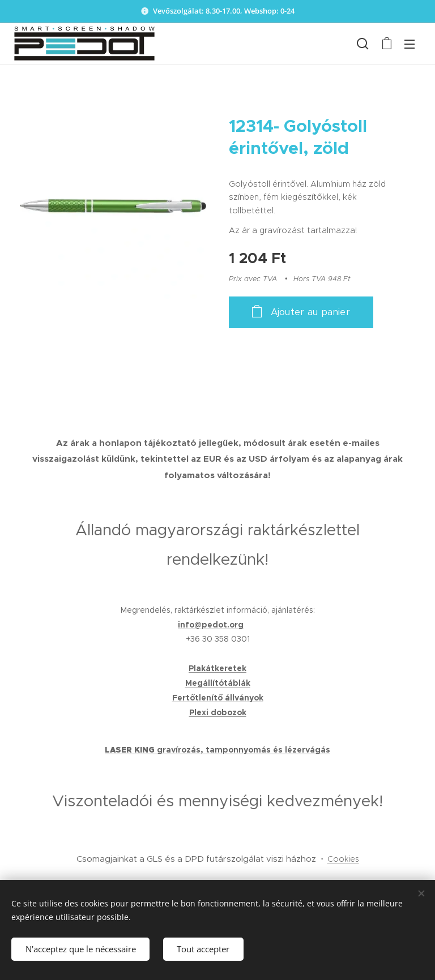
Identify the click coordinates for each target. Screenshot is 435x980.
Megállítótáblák (218, 683)
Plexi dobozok (218, 712)
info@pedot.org (211, 625)
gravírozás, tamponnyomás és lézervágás (244, 750)
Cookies (343, 859)
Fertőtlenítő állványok (218, 698)
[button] (363, 44)
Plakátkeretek (217, 668)
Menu (410, 44)
